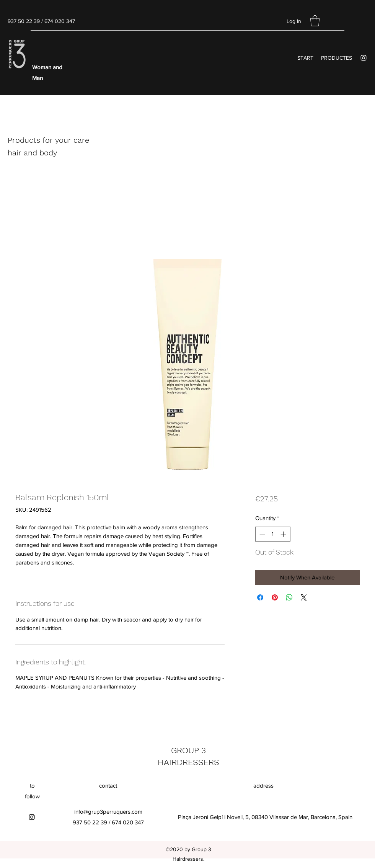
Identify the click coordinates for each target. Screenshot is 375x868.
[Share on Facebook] (260, 597)
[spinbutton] (273, 534)
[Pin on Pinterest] (275, 597)
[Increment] (284, 534)
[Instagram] (364, 58)
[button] (315, 21)
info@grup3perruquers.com (108, 812)
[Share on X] (304, 597)
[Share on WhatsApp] (289, 597)
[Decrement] (262, 534)
